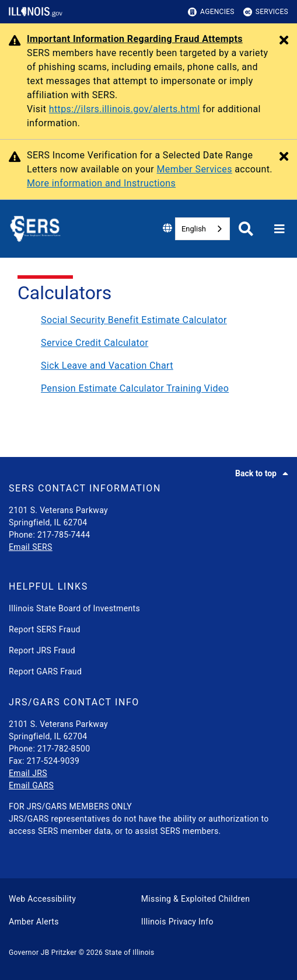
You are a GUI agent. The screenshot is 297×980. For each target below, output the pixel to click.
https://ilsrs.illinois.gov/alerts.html (125, 109)
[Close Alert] (284, 41)
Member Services (195, 169)
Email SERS (31, 547)
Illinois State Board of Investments (74, 608)
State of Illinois (129, 953)
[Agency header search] (246, 229)
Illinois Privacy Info (177, 922)
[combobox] (202, 229)
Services (266, 12)
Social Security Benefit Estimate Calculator (134, 320)
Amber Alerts (34, 922)
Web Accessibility (42, 899)
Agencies (211, 12)
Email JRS (28, 773)
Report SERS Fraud (45, 629)
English (194, 229)
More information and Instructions (101, 183)
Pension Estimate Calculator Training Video (135, 388)
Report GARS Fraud (45, 671)
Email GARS (31, 785)
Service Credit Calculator (95, 343)
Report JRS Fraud (42, 650)
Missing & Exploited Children (195, 899)
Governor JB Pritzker (43, 953)
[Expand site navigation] (279, 229)
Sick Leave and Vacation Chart (107, 366)
